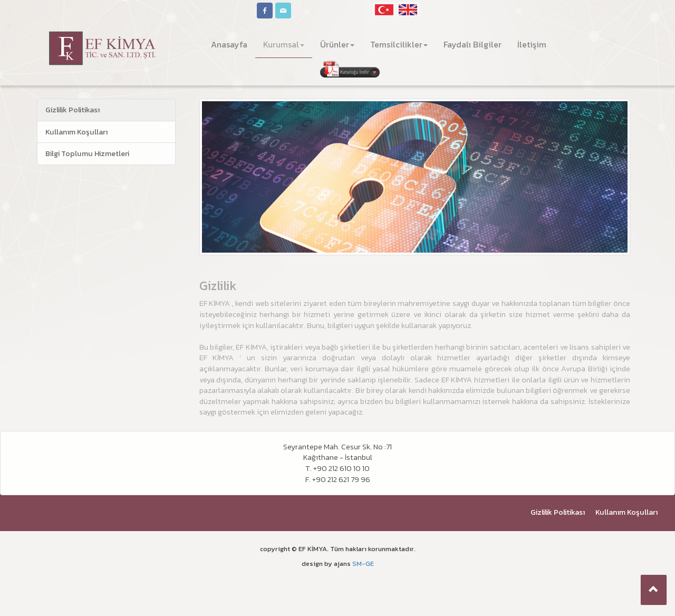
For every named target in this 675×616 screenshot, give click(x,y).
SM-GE (363, 564)
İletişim (532, 44)
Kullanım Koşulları (76, 132)
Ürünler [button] (337, 44)
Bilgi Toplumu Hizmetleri (87, 153)
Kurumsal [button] (284, 44)
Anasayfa (233, 44)
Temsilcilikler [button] (399, 44)
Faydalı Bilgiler (472, 44)
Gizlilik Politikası (73, 110)
